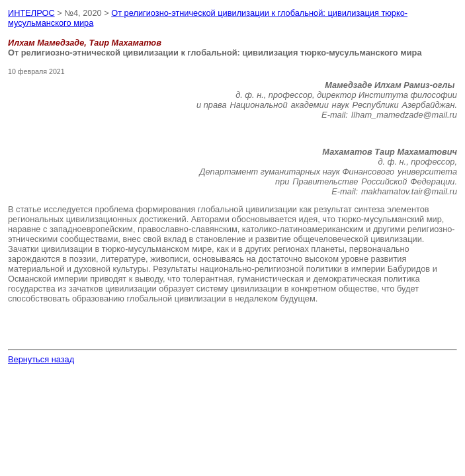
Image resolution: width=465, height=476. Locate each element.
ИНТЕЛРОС (31, 13)
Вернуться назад (41, 359)
